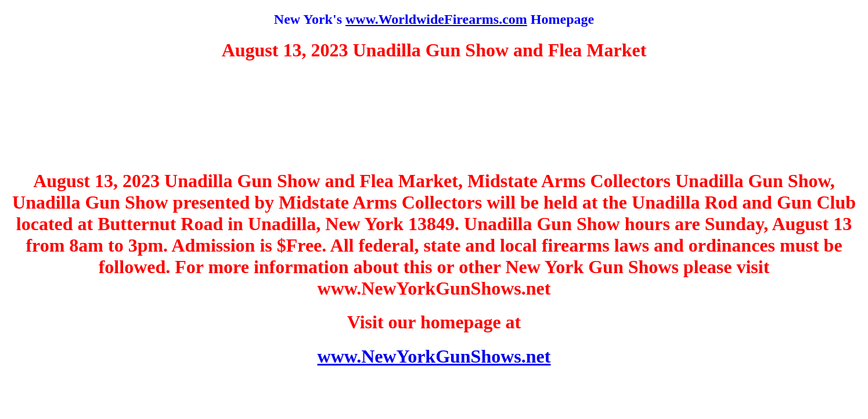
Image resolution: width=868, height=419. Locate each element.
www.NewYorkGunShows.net (434, 356)
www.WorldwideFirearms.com (436, 19)
